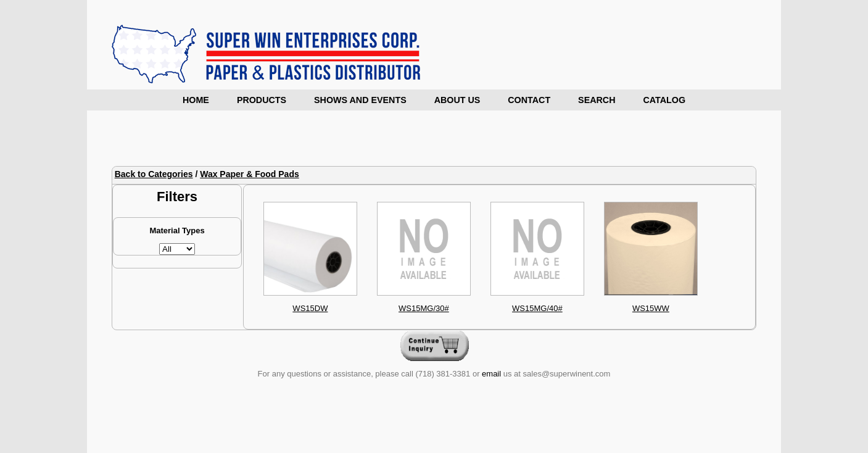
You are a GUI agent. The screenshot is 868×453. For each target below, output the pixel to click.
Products (262, 100)
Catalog (664, 100)
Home (196, 100)
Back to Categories (154, 174)
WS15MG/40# (537, 308)
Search (597, 100)
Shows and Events (360, 100)
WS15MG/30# (424, 308)
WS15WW (651, 308)
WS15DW (310, 308)
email (491, 374)
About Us (457, 100)
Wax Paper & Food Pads (250, 174)
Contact (529, 100)
